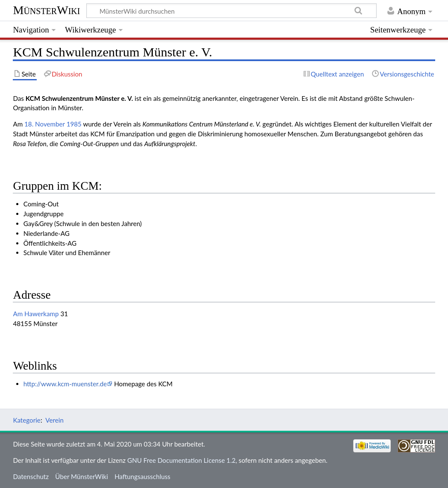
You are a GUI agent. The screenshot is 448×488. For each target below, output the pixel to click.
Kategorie (26, 420)
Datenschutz (31, 476)
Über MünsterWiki (82, 476)
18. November (45, 124)
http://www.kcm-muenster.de (65, 384)
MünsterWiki (46, 10)
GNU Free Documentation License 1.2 (181, 460)
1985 (74, 124)
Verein (54, 420)
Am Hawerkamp (36, 314)
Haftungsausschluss (142, 476)
